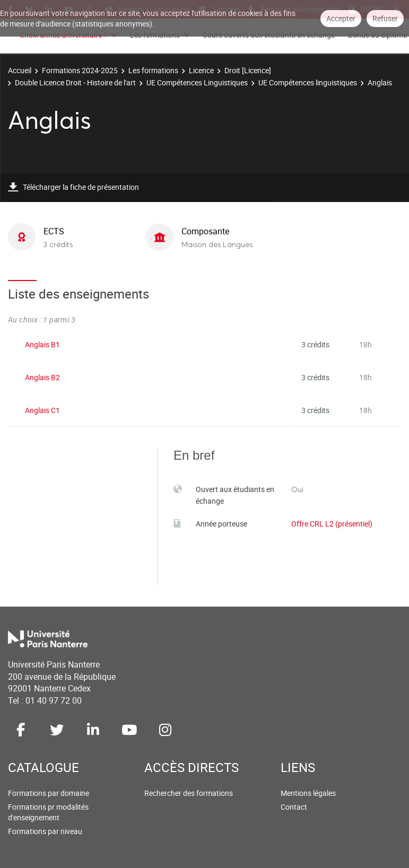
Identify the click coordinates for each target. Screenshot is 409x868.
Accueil (20, 70)
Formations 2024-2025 (80, 70)
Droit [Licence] (248, 70)
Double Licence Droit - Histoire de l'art (75, 82)
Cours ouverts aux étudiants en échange (269, 35)
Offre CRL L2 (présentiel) (332, 524)
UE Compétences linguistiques (308, 82)
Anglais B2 (42, 377)
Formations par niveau (45, 831)
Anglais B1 (42, 344)
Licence (201, 70)
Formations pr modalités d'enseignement (48, 812)
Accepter (341, 18)
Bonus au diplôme (377, 35)
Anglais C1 (42, 410)
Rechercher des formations (189, 793)
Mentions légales (308, 793)
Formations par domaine (49, 793)
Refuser (385, 18)
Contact (294, 807)
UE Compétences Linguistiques (197, 82)
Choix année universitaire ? (63, 35)
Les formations (155, 35)
